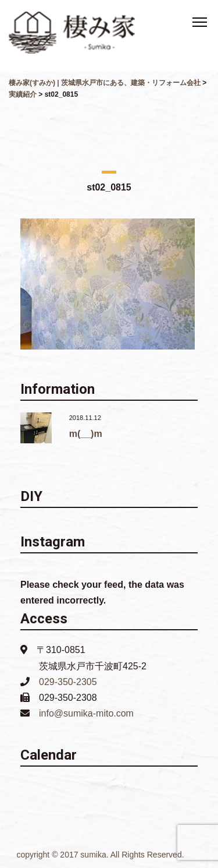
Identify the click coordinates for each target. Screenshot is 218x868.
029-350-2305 (68, 682)
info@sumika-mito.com (86, 713)
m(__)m (86, 434)
